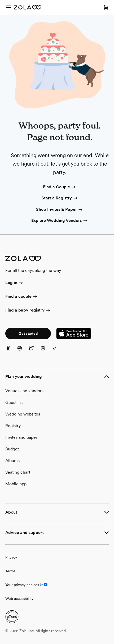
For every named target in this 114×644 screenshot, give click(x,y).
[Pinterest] (23, 351)
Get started (28, 334)
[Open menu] (8, 7)
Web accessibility (19, 599)
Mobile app (16, 484)
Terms (10, 571)
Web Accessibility (0, 0)
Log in (14, 283)
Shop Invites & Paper (60, 210)
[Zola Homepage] (28, 7)
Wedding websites (23, 414)
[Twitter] (34, 351)
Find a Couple (60, 187)
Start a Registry (60, 198)
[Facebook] (11, 351)
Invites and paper (21, 437)
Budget (12, 449)
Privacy (11, 557)
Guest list (14, 402)
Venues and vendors (24, 391)
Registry (13, 426)
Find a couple (22, 297)
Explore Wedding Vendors (60, 221)
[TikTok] (58, 351)
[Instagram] (46, 351)
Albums (12, 461)
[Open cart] (106, 7)
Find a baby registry (28, 310)
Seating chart (18, 472)
